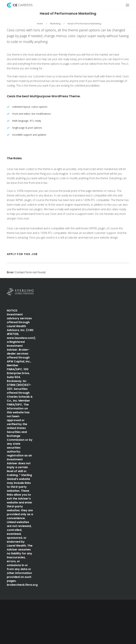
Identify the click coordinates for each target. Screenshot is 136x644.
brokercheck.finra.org (22, 585)
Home (40, 24)
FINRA (11, 369)
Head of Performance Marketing (68, 13)
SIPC (19, 369)
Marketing (55, 24)
